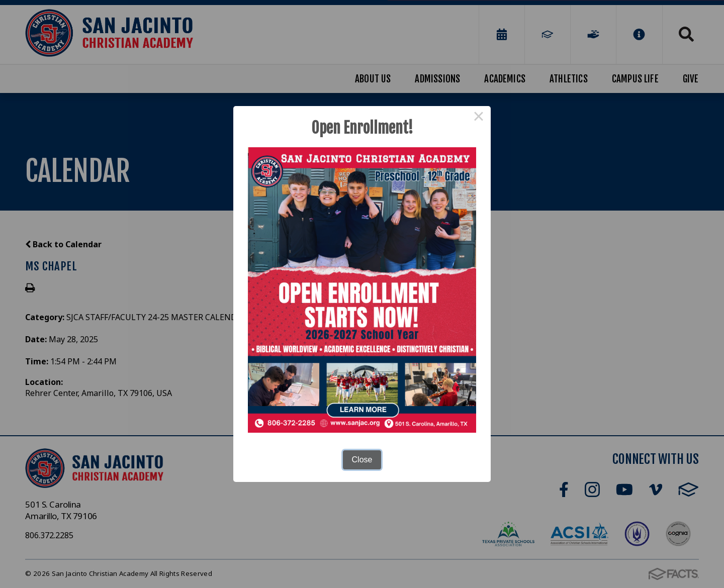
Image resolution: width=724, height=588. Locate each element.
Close (362, 460)
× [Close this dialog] (479, 118)
